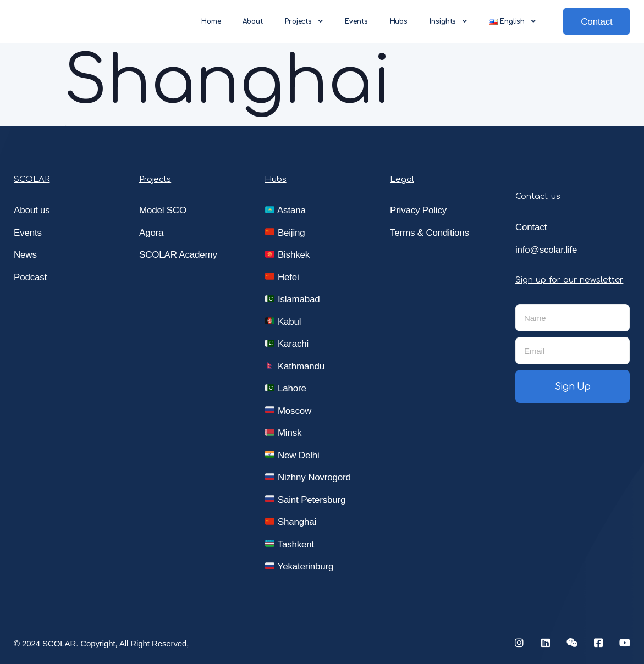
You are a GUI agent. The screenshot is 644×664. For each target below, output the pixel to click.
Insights (448, 21)
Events (356, 21)
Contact (596, 22)
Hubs (399, 21)
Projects (304, 21)
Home (211, 21)
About (253, 21)
